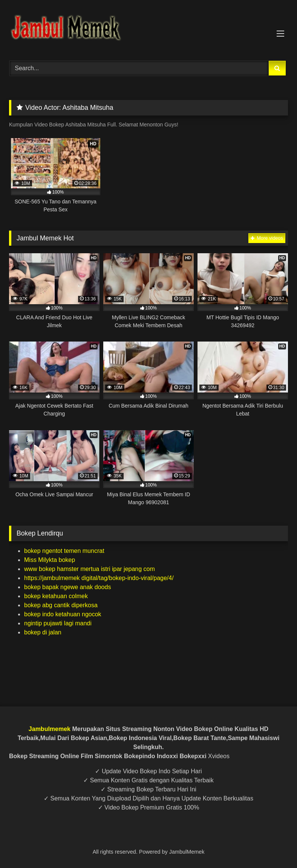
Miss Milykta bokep (50, 560)
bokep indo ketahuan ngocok (63, 614)
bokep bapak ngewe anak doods (67, 587)
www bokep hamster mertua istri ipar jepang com (90, 569)
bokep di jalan (43, 632)
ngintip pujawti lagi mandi (58, 623)
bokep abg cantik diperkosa (61, 605)
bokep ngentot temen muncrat (64, 551)
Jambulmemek (50, 729)
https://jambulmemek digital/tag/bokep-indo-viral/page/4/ (99, 578)
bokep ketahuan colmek (56, 596)
